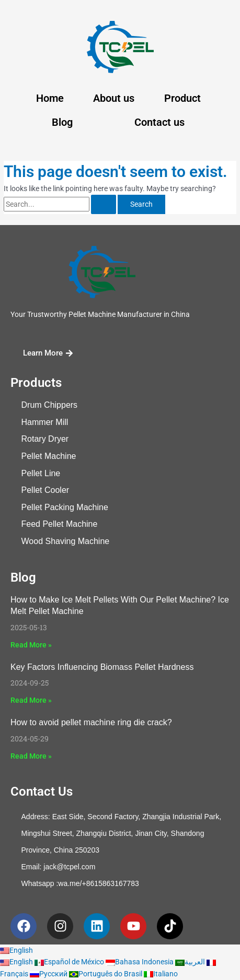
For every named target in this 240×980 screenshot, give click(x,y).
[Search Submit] (104, 205)
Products (36, 383)
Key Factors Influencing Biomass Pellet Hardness (102, 667)
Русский (49, 974)
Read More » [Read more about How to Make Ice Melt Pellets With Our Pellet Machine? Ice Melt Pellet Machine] (31, 645)
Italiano (161, 974)
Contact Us (42, 792)
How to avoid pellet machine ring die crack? (91, 722)
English (16, 950)
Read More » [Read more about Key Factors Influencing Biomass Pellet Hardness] (31, 700)
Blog (62, 122)
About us (114, 98)
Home (50, 98)
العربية (191, 962)
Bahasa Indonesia (140, 962)
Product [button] (182, 98)
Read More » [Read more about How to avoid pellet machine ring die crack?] (31, 756)
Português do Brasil (106, 974)
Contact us (159, 122)
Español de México (70, 962)
